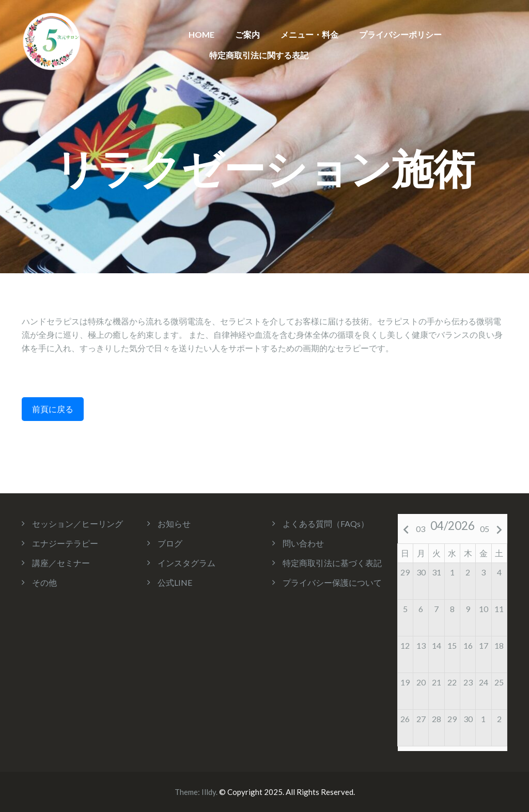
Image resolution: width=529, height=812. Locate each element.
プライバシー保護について (332, 582)
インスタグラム (186, 563)
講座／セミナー (61, 563)
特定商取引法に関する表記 (259, 55)
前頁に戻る (53, 409)
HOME (201, 34)
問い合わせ (303, 543)
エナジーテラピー (65, 543)
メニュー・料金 (309, 34)
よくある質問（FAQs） (326, 524)
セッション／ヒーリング (77, 524)
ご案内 (247, 34)
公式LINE (175, 582)
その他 (44, 582)
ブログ (170, 543)
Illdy (209, 792)
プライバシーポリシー (400, 34)
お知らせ (174, 524)
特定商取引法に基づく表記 (332, 563)
